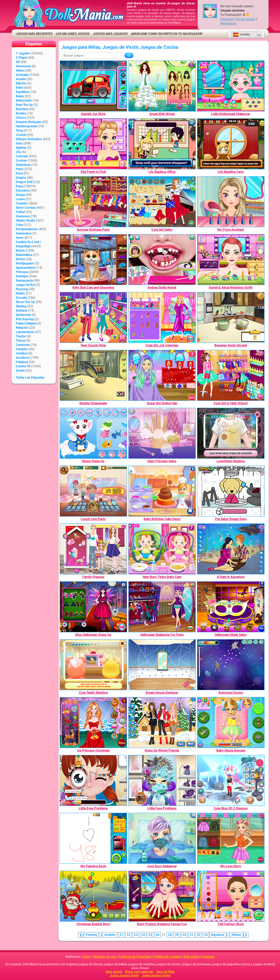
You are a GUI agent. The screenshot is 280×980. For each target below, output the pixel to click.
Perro (20, 169)
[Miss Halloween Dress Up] (93, 607)
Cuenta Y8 (23, 366)
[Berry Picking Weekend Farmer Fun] (162, 896)
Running (22, 289)
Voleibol (22, 353)
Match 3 (22, 250)
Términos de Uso (105, 957)
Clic (18, 152)
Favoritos (227, 19)
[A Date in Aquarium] (231, 549)
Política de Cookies (167, 957)
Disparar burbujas (28, 122)
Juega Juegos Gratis (124, 975)
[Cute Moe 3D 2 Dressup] (231, 780)
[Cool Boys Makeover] (162, 838)
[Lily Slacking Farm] (231, 144)
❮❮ (88, 935)
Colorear (22, 156)
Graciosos (23, 216)
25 (150, 935)
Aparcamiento (26, 268)
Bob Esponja (25, 319)
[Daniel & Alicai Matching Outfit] (231, 260)
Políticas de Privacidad (135, 957)
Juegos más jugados (110, 34)
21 (121, 935)
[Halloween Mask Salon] (231, 607)
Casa (19, 225)
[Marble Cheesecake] (93, 375)
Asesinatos (24, 233)
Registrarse (228, 23)
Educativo (23, 190)
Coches (21, 135)
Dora (19, 173)
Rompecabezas (27, 229)
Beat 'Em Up (24, 105)
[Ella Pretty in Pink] (93, 144)
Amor (20, 238)
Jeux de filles (165, 972)
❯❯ (239, 935)
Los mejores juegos (73, 34)
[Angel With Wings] (162, 86)
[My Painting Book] (93, 838)
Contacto (208, 957)
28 (170, 935)
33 (206, 935)
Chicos (21, 118)
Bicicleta (22, 109)
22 (129, 935)
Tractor (21, 336)
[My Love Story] (231, 838)
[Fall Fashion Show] (231, 896)
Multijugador (25, 263)
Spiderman (23, 315)
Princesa (22, 272)
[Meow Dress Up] (93, 433)
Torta (19, 130)
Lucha (20, 199)
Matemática (24, 255)
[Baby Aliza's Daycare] (231, 723)
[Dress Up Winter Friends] (162, 723)
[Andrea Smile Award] (162, 260)
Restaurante (24, 280)
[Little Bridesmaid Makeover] (231, 86)
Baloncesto (24, 100)
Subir (87, 957)
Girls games (114, 972)
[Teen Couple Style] (93, 317)
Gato (19, 143)
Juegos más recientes (34, 34)
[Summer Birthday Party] (93, 202)
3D (18, 62)
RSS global (191, 957)
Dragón (21, 178)
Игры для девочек (139, 972)
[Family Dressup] (93, 549)
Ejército (21, 83)
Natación (22, 328)
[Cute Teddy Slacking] (93, 665)
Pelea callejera (26, 323)
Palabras (22, 362)
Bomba (21, 113)
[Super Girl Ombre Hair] (162, 375)
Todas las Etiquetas (30, 377)
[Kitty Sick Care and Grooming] (93, 260)
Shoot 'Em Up (25, 302)
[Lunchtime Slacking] (231, 433)
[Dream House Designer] (162, 665)
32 (199, 935)
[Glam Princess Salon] (162, 433)
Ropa (20, 186)
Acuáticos (23, 358)
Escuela (21, 298)
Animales (22, 75)
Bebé (19, 88)
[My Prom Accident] (231, 202)
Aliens (20, 70)
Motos (20, 259)
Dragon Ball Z (25, 182)
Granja (20, 195)
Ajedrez (21, 148)
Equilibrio (23, 92)
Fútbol (20, 212)
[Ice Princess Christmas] (93, 723)
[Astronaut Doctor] (231, 665)
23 (136, 935)
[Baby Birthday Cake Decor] (162, 491)
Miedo (20, 293)
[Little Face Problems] (162, 780)
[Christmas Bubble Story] (93, 896)
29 (177, 935)
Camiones (23, 345)
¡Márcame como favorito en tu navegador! (167, 34)
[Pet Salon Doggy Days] (231, 491)
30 (184, 935)
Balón (20, 96)
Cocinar (21, 160)
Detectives (23, 165)
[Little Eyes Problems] (93, 780)
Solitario (22, 311)
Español (241, 35)
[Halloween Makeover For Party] (162, 607)
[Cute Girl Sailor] (162, 202)
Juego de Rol (25, 285)
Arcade (21, 79)
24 (143, 935)
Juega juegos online (156, 975)
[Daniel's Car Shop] (93, 86)
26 (158, 935)
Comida (21, 203)
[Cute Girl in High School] (231, 375)
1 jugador (23, 53)
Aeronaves (23, 66)
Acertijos (22, 276)
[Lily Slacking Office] (162, 144)
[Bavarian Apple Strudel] (231, 317)
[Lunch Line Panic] (93, 491)
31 (191, 935)
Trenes (21, 341)
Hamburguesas (26, 126)
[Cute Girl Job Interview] (162, 317)
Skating (21, 306)
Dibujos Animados (29, 139)
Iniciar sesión (246, 19)
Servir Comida (26, 208)
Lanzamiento (25, 332)
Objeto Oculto (26, 220)
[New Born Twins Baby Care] (162, 549)
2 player (22, 58)
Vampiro (22, 349)
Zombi (20, 371)
